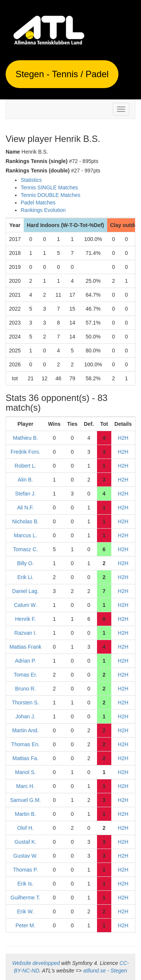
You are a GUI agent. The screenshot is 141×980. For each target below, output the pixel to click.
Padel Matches (38, 203)
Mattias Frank (25, 647)
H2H (123, 438)
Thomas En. (25, 744)
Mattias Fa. (25, 758)
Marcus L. (25, 535)
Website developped (36, 963)
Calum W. (25, 605)
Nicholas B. (25, 521)
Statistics (31, 180)
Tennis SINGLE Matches (49, 187)
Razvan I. (25, 633)
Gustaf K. (25, 842)
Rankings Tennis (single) (37, 161)
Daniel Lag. (25, 591)
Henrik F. (25, 619)
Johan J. (25, 716)
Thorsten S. (25, 703)
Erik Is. (25, 884)
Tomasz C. (26, 549)
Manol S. (25, 772)
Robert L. (26, 466)
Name (13, 152)
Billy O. (25, 563)
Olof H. (26, 828)
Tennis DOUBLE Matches (51, 195)
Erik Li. (25, 577)
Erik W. (25, 911)
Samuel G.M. (26, 800)
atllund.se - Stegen (105, 971)
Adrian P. (26, 661)
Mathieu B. (25, 438)
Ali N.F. (25, 508)
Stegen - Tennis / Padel (62, 74)
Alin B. (25, 480)
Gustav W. (25, 856)
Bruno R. (25, 689)
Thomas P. (26, 870)
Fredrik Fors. (25, 452)
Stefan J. (25, 494)
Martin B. (26, 814)
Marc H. (25, 786)
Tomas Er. (25, 675)
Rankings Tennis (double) (38, 171)
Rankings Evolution (43, 210)
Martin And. (25, 730)
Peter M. (25, 925)
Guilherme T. (25, 898)
